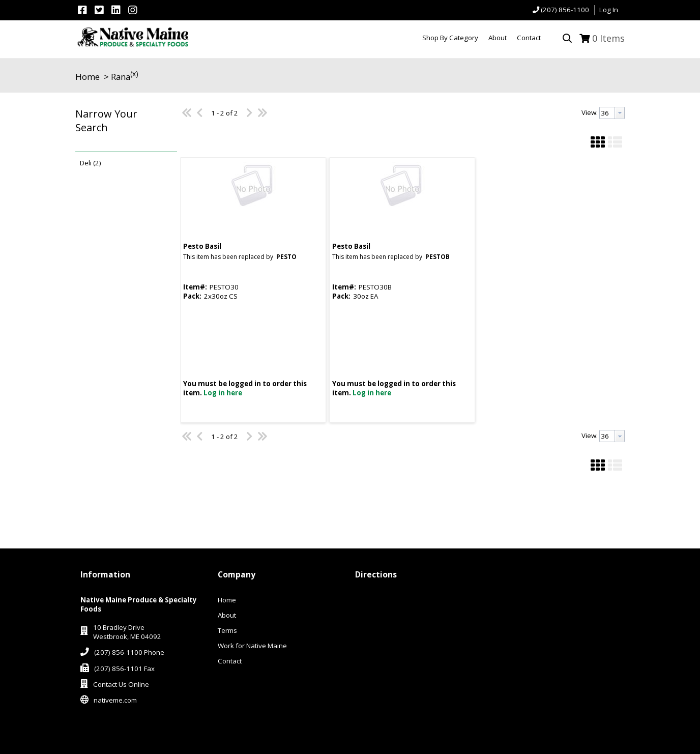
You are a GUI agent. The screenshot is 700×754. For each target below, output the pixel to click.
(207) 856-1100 (565, 10)
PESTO (286, 257)
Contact (230, 661)
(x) (134, 74)
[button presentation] (620, 113)
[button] (124, 128)
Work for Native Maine (252, 646)
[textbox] (607, 113)
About (227, 615)
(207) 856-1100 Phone (129, 652)
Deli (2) (91, 163)
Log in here (223, 393)
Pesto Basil (202, 246)
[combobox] (612, 113)
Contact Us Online (121, 684)
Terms (227, 630)
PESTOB (437, 257)
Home (87, 77)
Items (608, 38)
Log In (609, 10)
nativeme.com (115, 700)
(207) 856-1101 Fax (124, 669)
